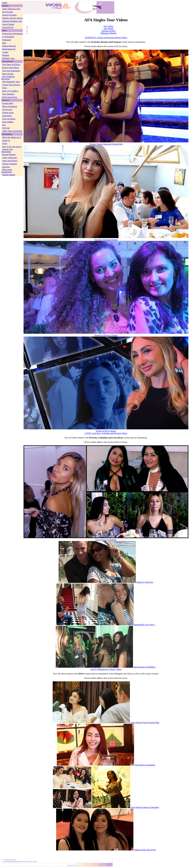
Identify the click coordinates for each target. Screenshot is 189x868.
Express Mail (8, 103)
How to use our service (12, 147)
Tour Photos (109, 29)
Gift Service (7, 109)
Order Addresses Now (11, 9)
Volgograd (6, 40)
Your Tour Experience (11, 71)
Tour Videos (109, 26)
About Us (6, 140)
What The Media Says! (12, 137)
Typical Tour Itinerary (11, 85)
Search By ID (8, 27)
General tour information (12, 34)
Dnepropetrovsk (9, 49)
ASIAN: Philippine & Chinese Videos (106, 669)
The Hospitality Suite (11, 82)
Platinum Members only (12, 21)
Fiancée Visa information (7, 150)
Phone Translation (10, 106)
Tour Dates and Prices (11, 65)
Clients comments (10, 164)
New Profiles (8, 12)
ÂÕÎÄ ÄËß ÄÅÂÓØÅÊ (12, 131)
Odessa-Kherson (9, 46)
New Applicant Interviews (8, 78)
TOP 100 (6, 128)
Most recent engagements (7, 171)
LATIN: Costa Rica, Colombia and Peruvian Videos (106, 433)
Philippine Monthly (109, 33)
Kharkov (6, 55)
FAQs (5, 88)
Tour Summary (8, 94)
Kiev (4, 43)
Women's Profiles (9, 15)
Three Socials (8, 74)
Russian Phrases (9, 154)
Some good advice (10, 161)
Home (5, 3)
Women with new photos (12, 18)
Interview (6, 167)
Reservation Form (10, 97)
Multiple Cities (8, 58)
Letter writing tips (10, 158)
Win (4, 125)
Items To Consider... (10, 91)
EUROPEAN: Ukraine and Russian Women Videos (106, 38)
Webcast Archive (109, 31)
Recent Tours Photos (11, 68)
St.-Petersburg (8, 37)
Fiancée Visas (8, 113)
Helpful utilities (9, 175)
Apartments (7, 116)
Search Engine (8, 24)
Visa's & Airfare (9, 119)
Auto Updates (8, 122)
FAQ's (5, 144)
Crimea (5, 52)
